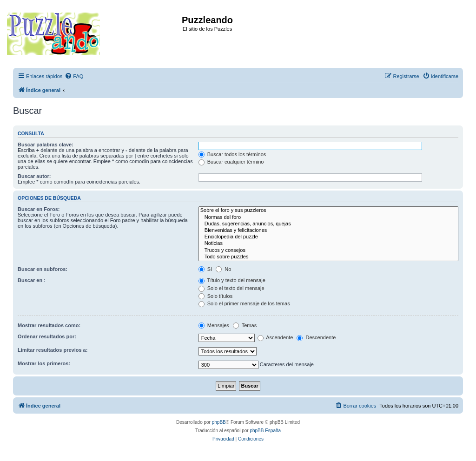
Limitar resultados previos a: (53, 350)
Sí (205, 269)
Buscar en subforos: (43, 269)
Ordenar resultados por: (47, 336)
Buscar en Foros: (39, 209)
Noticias (328, 244)
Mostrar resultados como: (49, 325)
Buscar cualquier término (231, 162)
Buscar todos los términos (232, 154)
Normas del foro (328, 217)
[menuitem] (74, 76)
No (223, 269)
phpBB (219, 422)
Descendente (316, 337)
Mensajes (214, 325)
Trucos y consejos (328, 250)
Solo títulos (215, 296)
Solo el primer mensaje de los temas (244, 303)
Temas (245, 325)
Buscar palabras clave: (46, 145)
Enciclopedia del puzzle (328, 237)
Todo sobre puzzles (328, 257)
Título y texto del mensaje (232, 280)
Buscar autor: (34, 176)
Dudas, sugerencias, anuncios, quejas (328, 224)
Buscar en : (32, 280)
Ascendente (275, 337)
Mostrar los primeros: (44, 363)
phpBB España (265, 431)
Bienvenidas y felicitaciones (328, 230)
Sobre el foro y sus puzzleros (328, 211)
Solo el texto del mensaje (231, 288)
